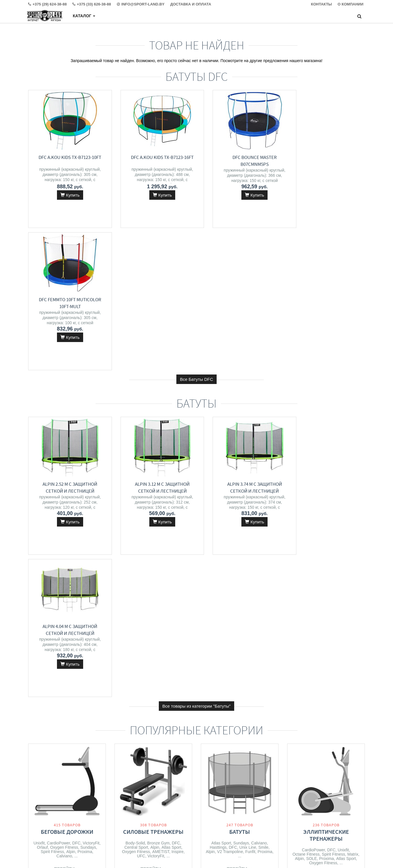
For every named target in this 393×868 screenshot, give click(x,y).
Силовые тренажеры (153, 547)
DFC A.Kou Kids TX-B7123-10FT (67, 157)
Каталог (84, 16)
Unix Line (248, 563)
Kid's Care (263, 716)
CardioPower (58, 558)
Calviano (64, 571)
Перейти (67, 584)
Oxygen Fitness (64, 563)
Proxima (85, 567)
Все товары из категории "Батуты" (196, 421)
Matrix (353, 570)
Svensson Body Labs (320, 711)
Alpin (71, 567)
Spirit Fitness (53, 567)
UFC (141, 571)
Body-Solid (135, 558)
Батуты (240, 547)
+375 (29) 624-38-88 (234, 796)
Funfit (250, 567)
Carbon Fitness (64, 715)
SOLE (311, 574)
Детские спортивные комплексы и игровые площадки (240, 698)
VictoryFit (91, 558)
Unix (180, 703)
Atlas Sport (171, 563)
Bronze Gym (159, 558)
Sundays (88, 563)
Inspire (178, 567)
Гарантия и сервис (131, 808)
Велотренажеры (67, 691)
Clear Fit (304, 706)
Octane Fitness (306, 570)
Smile (263, 563)
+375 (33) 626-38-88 (234, 802)
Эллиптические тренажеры (326, 551)
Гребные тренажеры (326, 691)
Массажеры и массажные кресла (153, 684)
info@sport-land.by (232, 808)
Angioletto (164, 703)
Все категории (197, 754)
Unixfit (39, 558)
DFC (76, 558)
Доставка (123, 802)
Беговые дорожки (67, 547)
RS (249, 716)
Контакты (123, 796)
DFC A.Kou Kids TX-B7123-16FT (153, 157)
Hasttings (218, 563)
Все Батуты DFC (196, 237)
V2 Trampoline (230, 567)
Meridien (160, 699)
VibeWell (159, 708)
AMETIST (161, 567)
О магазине (124, 814)
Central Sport (136, 563)
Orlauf (42, 563)
